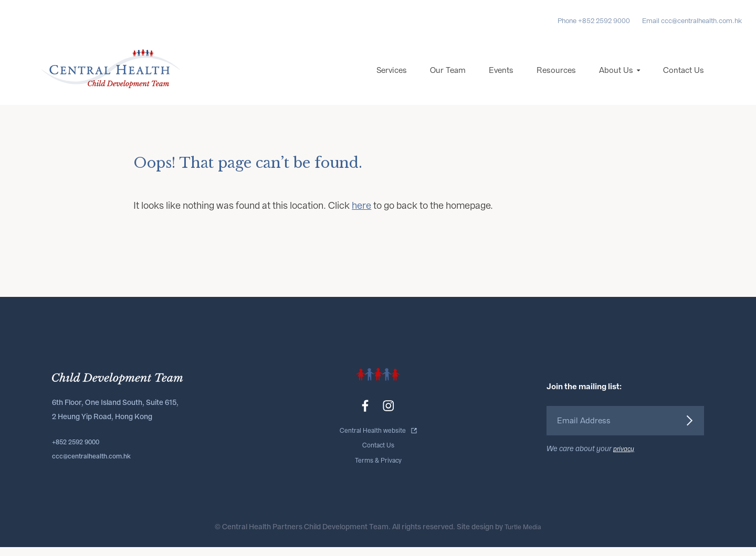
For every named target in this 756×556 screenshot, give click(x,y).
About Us (616, 83)
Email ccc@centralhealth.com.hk (692, 21)
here (361, 219)
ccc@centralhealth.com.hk (98, 467)
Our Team (448, 83)
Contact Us (684, 83)
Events (501, 83)
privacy (625, 460)
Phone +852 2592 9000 (594, 21)
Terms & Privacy (378, 470)
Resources (556, 83)
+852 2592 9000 (80, 453)
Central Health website (373, 443)
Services (392, 83)
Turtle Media (523, 536)
